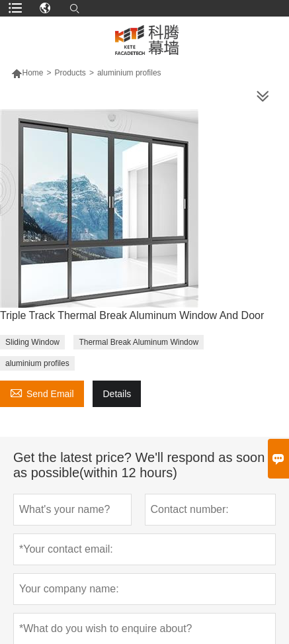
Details (117, 394)
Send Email (42, 392)
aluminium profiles (37, 363)
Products (70, 73)
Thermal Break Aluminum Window (139, 342)
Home (32, 73)
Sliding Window (32, 342)
